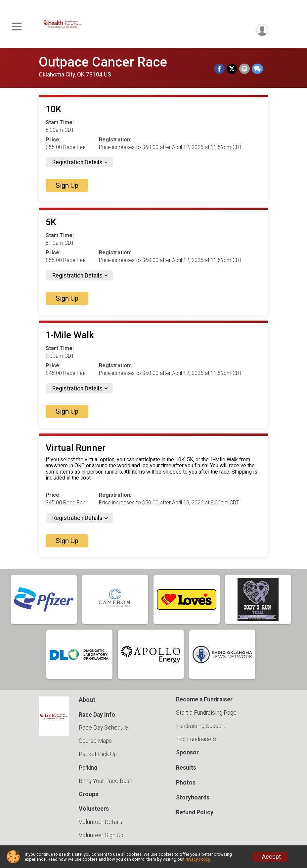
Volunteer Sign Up (101, 835)
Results (186, 768)
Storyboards (193, 797)
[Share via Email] (244, 69)
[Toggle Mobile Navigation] (17, 27)
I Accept (270, 857)
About (87, 700)
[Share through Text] (257, 69)
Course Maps (95, 741)
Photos (186, 783)
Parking (88, 768)
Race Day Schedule (103, 728)
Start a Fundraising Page (206, 713)
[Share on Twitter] (232, 69)
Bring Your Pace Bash (106, 781)
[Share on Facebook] (219, 69)
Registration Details (77, 162)
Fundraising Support (201, 726)
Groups (88, 794)
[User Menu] (262, 30)
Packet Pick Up (98, 754)
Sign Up (67, 185)
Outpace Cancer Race (103, 62)
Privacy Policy (197, 859)
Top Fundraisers (196, 739)
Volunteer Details (101, 822)
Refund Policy (195, 812)
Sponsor (187, 752)
